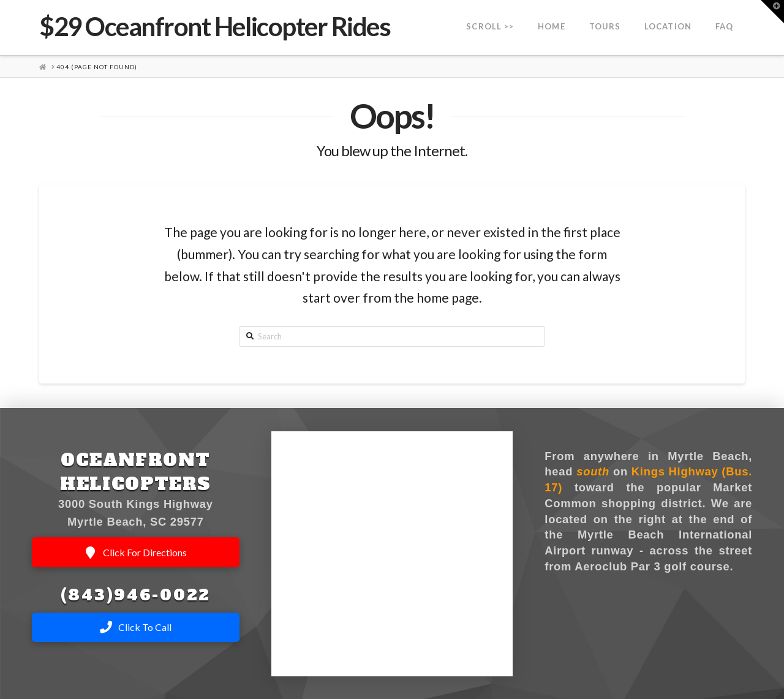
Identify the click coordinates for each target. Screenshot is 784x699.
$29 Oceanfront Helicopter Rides (215, 26)
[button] (772, 12)
